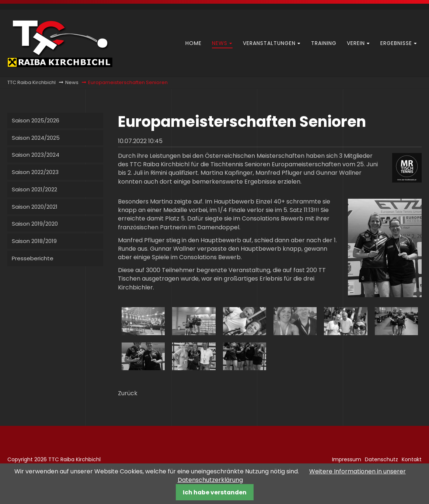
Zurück (128, 393)
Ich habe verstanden (215, 492)
